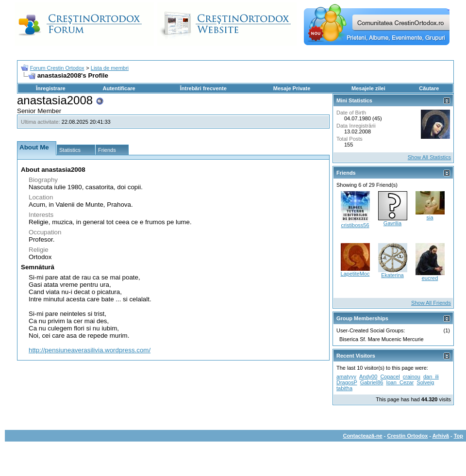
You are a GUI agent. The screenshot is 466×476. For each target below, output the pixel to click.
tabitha (344, 388)
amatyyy (346, 377)
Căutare (429, 88)
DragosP (347, 382)
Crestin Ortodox (408, 436)
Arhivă (441, 436)
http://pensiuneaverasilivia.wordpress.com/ (90, 350)
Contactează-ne (362, 436)
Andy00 (368, 377)
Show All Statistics (429, 157)
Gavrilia (392, 223)
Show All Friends (431, 303)
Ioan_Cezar (400, 382)
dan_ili (431, 377)
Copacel (390, 377)
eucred (430, 278)
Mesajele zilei (368, 88)
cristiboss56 (355, 225)
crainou (412, 377)
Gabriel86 (372, 382)
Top (458, 436)
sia (430, 217)
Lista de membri (110, 68)
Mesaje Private (292, 88)
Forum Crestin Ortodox (57, 68)
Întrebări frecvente (203, 88)
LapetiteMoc (355, 274)
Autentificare (119, 88)
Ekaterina (392, 275)
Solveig (425, 382)
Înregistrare (51, 88)
